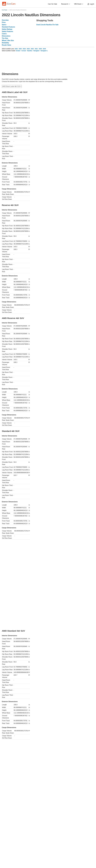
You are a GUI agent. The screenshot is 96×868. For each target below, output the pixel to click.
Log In (91, 4)
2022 (32, 49)
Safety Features (7, 31)
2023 (28, 49)
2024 (24, 49)
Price (4, 22)
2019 (44, 49)
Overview (5, 20)
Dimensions (6, 36)
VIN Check (79, 4)
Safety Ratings (7, 29)
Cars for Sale (52, 4)
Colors (4, 34)
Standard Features (8, 27)
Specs (4, 25)
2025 (20, 49)
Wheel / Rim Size (8, 40)
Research (66, 4)
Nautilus (30, 51)
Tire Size (5, 38)
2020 (40, 49)
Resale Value (6, 45)
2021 (36, 49)
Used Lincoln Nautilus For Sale (47, 25)
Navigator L (44, 51)
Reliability (5, 43)
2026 (16, 49)
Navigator (37, 51)
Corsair (24, 51)
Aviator (18, 51)
